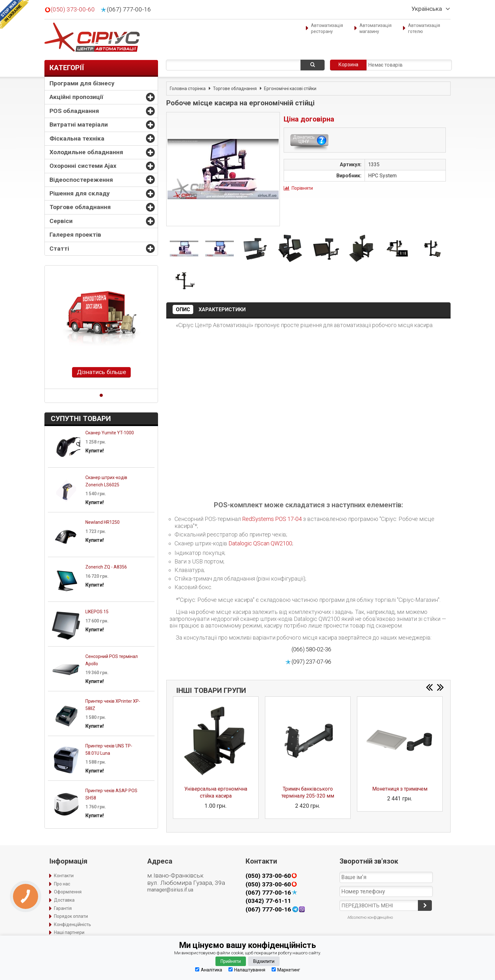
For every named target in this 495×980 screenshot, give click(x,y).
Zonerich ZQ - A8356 (106, 567)
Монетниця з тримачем (400, 789)
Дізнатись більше (101, 372)
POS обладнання (74, 111)
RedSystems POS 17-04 (272, 519)
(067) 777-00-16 (129, 10)
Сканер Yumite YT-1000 (110, 433)
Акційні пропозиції (76, 97)
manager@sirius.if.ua (170, 890)
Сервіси (61, 221)
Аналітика (209, 970)
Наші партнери (69, 932)
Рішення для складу (80, 193)
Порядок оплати (71, 916)
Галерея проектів (75, 235)
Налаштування (247, 970)
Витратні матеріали (79, 125)
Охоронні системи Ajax (83, 166)
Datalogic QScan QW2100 (260, 543)
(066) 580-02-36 (311, 649)
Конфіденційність (73, 924)
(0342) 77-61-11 (268, 901)
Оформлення (68, 892)
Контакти (64, 876)
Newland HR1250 (102, 522)
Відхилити (264, 961)
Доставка (64, 900)
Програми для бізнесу (82, 83)
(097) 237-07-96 (311, 662)
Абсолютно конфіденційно (370, 918)
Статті (59, 249)
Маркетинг (286, 970)
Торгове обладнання (80, 207)
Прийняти (231, 961)
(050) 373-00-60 (73, 10)
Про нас (62, 884)
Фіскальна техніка (77, 138)
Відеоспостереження (81, 180)
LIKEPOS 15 (97, 612)
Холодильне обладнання (86, 152)
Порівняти (302, 188)
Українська (427, 9)
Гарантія (63, 908)
